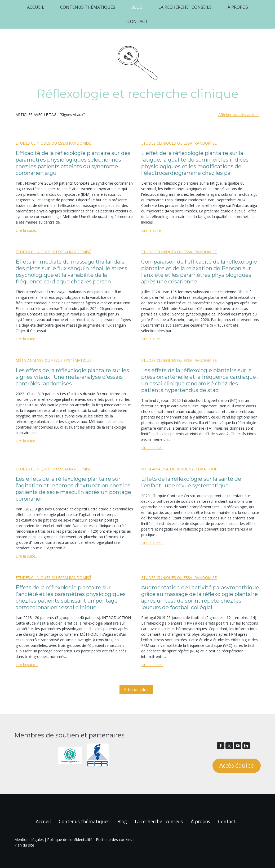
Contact (138, 21)
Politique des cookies (114, 840)
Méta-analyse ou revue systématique (54, 360)
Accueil (36, 7)
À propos (238, 7)
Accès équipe (237, 765)
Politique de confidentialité (70, 840)
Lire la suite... (27, 230)
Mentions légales (29, 840)
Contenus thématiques (88, 7)
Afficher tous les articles (239, 115)
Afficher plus (136, 689)
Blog (137, 7)
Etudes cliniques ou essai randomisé (53, 143)
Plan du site (24, 845)
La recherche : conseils (185, 7)
